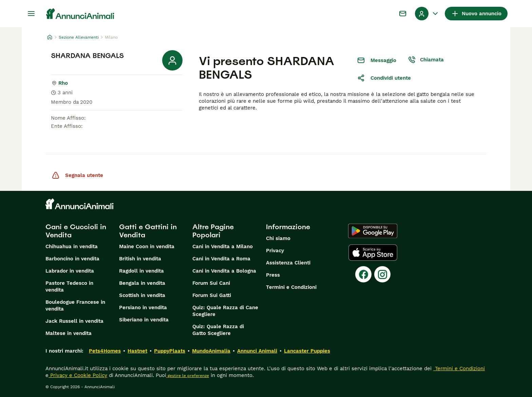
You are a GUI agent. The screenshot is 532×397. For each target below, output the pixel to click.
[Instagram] (382, 274)
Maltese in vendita (69, 333)
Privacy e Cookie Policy (78, 375)
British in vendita (140, 259)
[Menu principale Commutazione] (31, 14)
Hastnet (137, 351)
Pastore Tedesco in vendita (69, 286)
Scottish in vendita (142, 295)
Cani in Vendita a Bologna (224, 271)
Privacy (275, 251)
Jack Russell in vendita (74, 321)
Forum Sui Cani (211, 283)
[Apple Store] (373, 253)
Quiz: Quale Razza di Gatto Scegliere (218, 330)
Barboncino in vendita (72, 259)
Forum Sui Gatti (212, 295)
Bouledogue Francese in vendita (75, 305)
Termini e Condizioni (291, 287)
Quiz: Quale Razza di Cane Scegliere (225, 311)
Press (273, 275)
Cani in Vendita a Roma (221, 259)
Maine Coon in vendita (147, 246)
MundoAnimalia (211, 351)
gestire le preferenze (188, 376)
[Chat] (403, 14)
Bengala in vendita (142, 283)
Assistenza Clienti (288, 263)
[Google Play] (373, 231)
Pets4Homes (105, 351)
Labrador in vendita (70, 271)
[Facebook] (363, 274)
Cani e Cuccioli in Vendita (76, 231)
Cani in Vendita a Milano (223, 246)
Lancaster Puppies (307, 351)
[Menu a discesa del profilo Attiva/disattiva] (427, 14)
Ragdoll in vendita (141, 271)
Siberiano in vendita (144, 320)
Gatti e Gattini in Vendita (148, 231)
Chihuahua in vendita (72, 246)
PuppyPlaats (170, 351)
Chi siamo (278, 238)
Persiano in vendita (143, 307)
